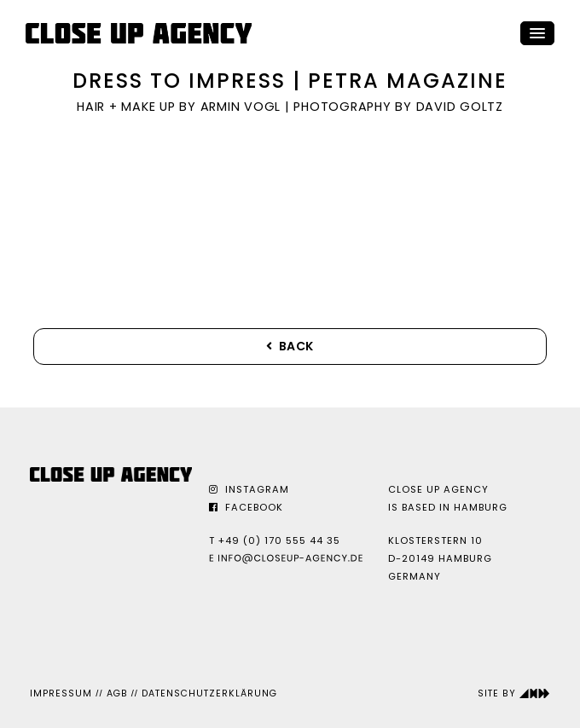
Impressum (61, 693)
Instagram (249, 489)
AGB (117, 693)
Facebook (246, 507)
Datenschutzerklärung (209, 693)
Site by (514, 693)
